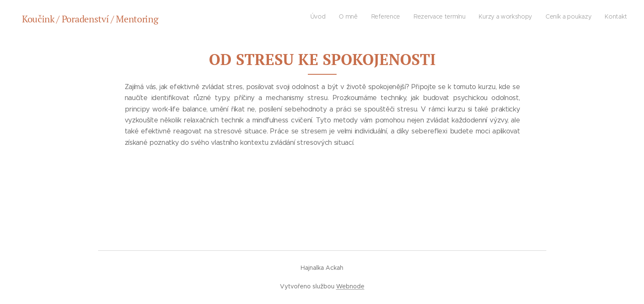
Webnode (350, 286)
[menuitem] (548, 17)
